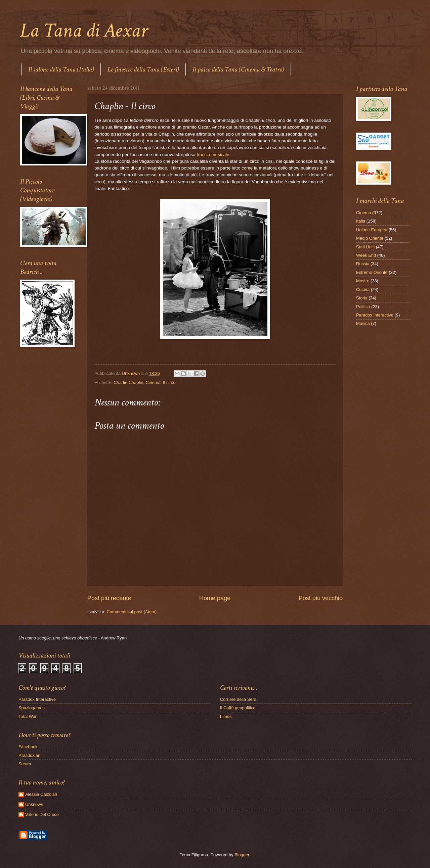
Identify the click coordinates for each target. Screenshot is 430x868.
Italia (361, 221)
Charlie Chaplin (128, 382)
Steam (25, 764)
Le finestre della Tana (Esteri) (143, 69)
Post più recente (109, 598)
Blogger (242, 855)
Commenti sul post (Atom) (132, 612)
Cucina (363, 290)
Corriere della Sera (238, 699)
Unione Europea (372, 230)
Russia (363, 264)
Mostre (363, 281)
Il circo (169, 382)
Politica (363, 307)
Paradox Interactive (375, 315)
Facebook (28, 747)
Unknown (34, 804)
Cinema (153, 382)
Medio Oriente (370, 238)
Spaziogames (32, 708)
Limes (226, 716)
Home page (215, 598)
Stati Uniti (365, 247)
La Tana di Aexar (84, 31)
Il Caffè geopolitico (238, 708)
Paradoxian (29, 755)
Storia (362, 298)
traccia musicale (213, 155)
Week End (366, 255)
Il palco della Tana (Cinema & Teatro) (238, 69)
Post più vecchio (321, 598)
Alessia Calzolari (41, 794)
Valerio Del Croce (42, 814)
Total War (28, 716)
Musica (363, 323)
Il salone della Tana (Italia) (61, 69)
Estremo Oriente (372, 272)
